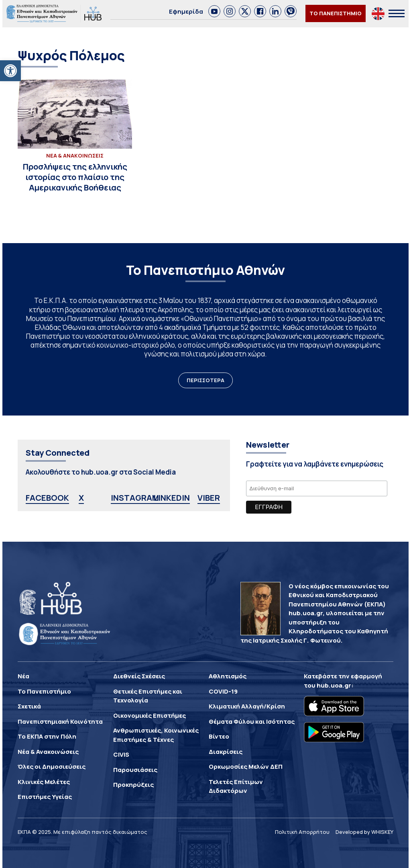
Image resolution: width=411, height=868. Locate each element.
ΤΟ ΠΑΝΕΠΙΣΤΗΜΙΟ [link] (336, 13)
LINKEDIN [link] (172, 498)
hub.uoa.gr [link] (334, 685)
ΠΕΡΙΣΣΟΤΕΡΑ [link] (205, 380)
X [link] (81, 498)
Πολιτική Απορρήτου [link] (302, 832)
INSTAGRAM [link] (135, 498)
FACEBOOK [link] (47, 498)
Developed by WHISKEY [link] (364, 832)
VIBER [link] (209, 498)
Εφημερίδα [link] (186, 11)
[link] (10, 71)
